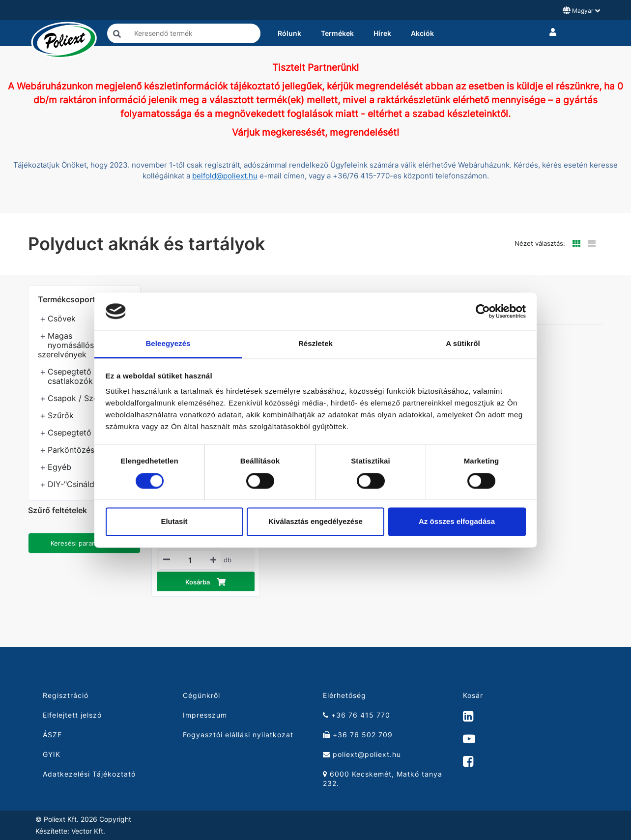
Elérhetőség (344, 695)
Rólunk (289, 33)
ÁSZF (52, 735)
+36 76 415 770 (357, 715)
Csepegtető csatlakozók (70, 376)
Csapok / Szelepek (83, 398)
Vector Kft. (88, 831)
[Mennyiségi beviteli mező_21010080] (190, 560)
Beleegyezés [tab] (168, 344)
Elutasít (174, 522)
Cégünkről (201, 695)
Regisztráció (66, 695)
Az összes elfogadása (457, 522)
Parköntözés (71, 450)
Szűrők (61, 415)
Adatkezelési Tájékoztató (89, 774)
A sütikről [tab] (463, 344)
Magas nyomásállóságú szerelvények (73, 345)
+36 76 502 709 (358, 735)
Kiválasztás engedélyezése (315, 522)
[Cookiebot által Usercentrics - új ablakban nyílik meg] (483, 311)
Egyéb (59, 467)
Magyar (581, 10)
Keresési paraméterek (84, 543)
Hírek (382, 33)
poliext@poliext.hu (362, 754)
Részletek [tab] (315, 344)
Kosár (473, 695)
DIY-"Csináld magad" (86, 484)
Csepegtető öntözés (86, 433)
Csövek (62, 319)
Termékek (337, 33)
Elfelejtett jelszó (72, 715)
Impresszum (205, 715)
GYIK (52, 754)
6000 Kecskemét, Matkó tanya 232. (383, 779)
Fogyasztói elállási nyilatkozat (238, 735)
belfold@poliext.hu (225, 176)
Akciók (422, 33)
